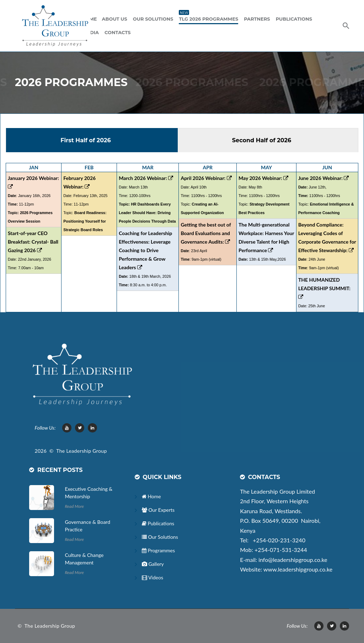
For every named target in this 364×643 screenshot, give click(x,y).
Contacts (117, 32)
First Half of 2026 (86, 140)
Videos (152, 577)
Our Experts (158, 510)
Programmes (158, 550)
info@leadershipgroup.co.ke (293, 560)
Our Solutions (153, 19)
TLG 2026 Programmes (208, 18)
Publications (294, 19)
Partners (257, 19)
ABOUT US (115, 19)
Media (91, 32)
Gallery (153, 564)
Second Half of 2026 (263, 140)
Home (151, 496)
